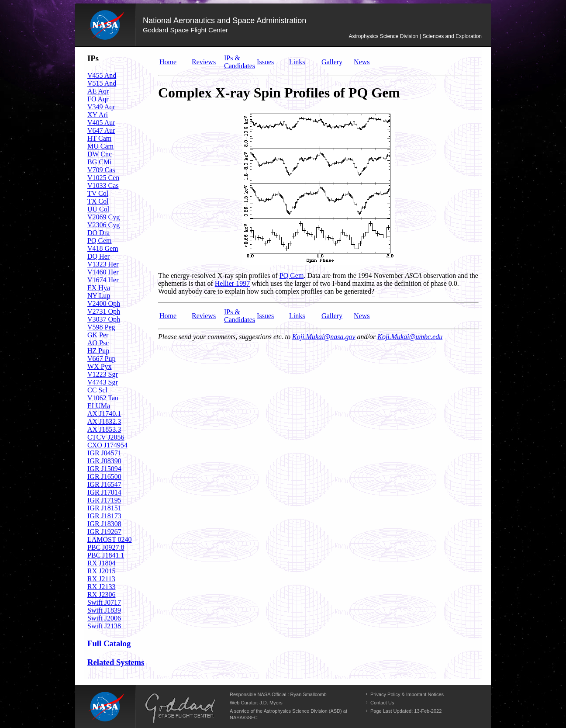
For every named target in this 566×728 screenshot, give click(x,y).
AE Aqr (98, 91)
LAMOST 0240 (110, 539)
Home (168, 62)
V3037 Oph (104, 319)
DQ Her (98, 256)
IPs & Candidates (240, 62)
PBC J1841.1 (106, 555)
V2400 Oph (104, 303)
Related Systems (116, 662)
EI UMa (99, 406)
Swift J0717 (104, 602)
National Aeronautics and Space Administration (224, 21)
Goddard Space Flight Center (185, 30)
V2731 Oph (104, 311)
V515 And (102, 83)
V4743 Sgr (103, 382)
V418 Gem (103, 248)
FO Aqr (98, 99)
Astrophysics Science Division (383, 36)
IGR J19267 (104, 532)
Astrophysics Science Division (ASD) (303, 711)
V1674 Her (103, 280)
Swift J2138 (104, 626)
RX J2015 (101, 571)
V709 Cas (101, 170)
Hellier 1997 (232, 283)
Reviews (204, 62)
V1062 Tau (103, 398)
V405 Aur (101, 123)
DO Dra (98, 233)
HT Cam (99, 138)
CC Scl (97, 390)
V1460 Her (103, 272)
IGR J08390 (104, 461)
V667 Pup (101, 359)
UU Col (98, 209)
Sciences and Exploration (452, 36)
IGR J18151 (104, 508)
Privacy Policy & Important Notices (407, 694)
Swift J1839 (104, 610)
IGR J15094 (104, 469)
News (362, 62)
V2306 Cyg (104, 225)
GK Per (98, 335)
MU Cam (100, 146)
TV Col (98, 193)
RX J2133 (101, 587)
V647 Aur (101, 130)
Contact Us (382, 703)
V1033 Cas (103, 185)
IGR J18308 (104, 524)
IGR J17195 (104, 500)
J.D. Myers (271, 703)
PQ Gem (100, 241)
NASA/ (237, 718)
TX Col (98, 201)
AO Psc (98, 343)
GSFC (251, 718)
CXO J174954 (107, 445)
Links (297, 62)
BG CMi (100, 162)
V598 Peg (101, 327)
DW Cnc (100, 154)
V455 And (102, 75)
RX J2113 (101, 579)
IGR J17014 (104, 492)
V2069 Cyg (104, 217)
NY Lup (99, 296)
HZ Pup (98, 351)
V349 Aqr (101, 107)
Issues (265, 62)
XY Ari (98, 115)
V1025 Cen (103, 178)
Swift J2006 (104, 618)
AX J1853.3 (104, 429)
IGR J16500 (104, 477)
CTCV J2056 (106, 437)
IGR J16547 (104, 484)
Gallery (332, 62)
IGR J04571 (104, 453)
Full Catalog (109, 643)
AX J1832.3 (104, 421)
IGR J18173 (104, 516)
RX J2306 (101, 595)
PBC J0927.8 (106, 547)
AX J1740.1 (104, 414)
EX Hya (99, 288)
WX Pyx (100, 366)
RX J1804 (101, 563)
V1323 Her (103, 264)
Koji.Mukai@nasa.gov (324, 337)
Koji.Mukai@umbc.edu (410, 337)
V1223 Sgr (103, 374)
